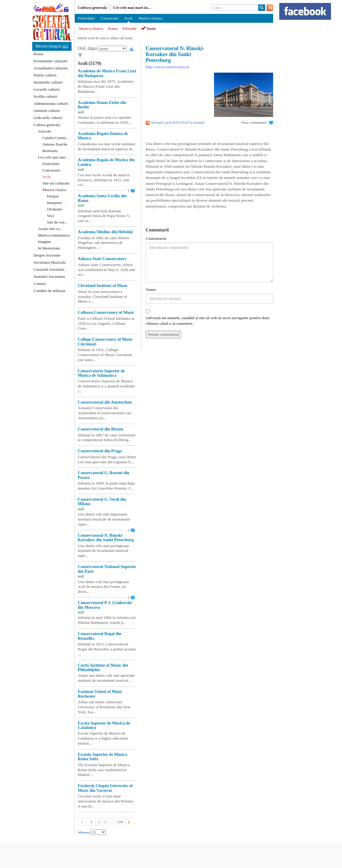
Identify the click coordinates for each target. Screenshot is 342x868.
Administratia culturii (51, 103)
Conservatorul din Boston (101, 429)
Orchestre (55, 209)
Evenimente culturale (51, 61)
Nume (151, 289)
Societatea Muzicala (50, 262)
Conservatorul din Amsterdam (105, 402)
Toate (149, 28)
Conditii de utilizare (50, 291)
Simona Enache (55, 144)
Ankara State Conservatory (102, 259)
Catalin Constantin (57, 138)
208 (120, 822)
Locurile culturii (47, 89)
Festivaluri (51, 164)
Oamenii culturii (47, 111)
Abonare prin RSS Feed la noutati (178, 122)
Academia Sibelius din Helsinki (105, 232)
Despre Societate (47, 255)
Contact (40, 284)
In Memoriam (49, 248)
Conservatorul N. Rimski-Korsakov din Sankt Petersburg (106, 538)
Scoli (47, 177)
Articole (45, 131)
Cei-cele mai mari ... (54, 157)
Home (39, 54)
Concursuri (51, 170)
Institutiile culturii (48, 82)
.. (112, 822)
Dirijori (53, 196)
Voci (51, 216)
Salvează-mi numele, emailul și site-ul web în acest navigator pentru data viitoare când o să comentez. (208, 321)
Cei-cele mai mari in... (132, 8)
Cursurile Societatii (49, 269)
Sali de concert (59, 222)
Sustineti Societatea (49, 276)
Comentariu (156, 238)
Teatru (113, 28)
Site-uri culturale (56, 183)
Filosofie (129, 28)
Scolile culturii (46, 96)
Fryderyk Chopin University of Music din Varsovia (105, 788)
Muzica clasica (55, 190)
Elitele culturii (45, 75)
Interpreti (54, 203)
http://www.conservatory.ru (167, 67)
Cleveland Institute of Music (103, 286)
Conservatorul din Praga (100, 451)
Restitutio (50, 151)
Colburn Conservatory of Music (106, 313)
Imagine (45, 242)
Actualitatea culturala (51, 68)
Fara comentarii (254, 122)
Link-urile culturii (48, 118)
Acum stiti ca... (50, 229)
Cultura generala (47, 125)
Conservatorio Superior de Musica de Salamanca (101, 373)
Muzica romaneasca (54, 235)
